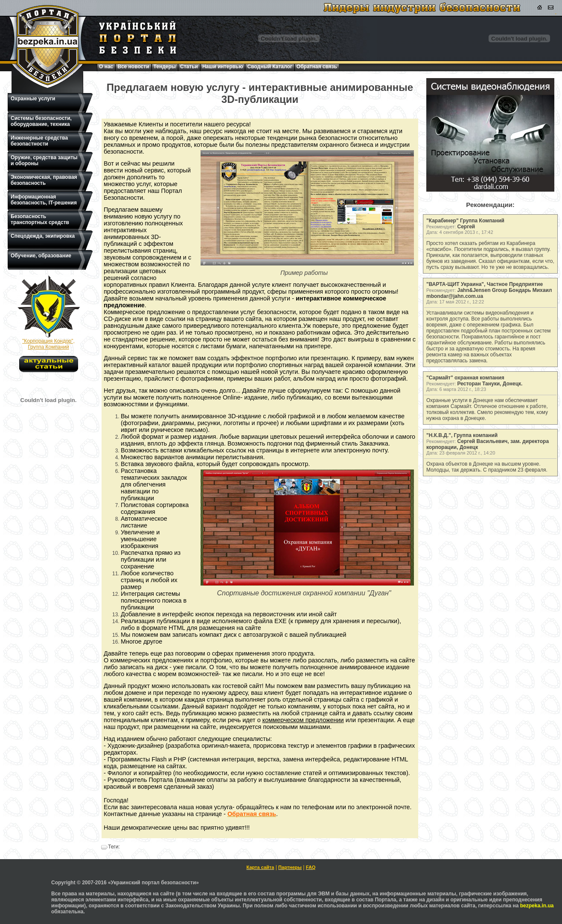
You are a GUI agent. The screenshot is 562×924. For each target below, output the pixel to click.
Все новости (133, 67)
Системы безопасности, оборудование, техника (41, 121)
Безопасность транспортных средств (40, 219)
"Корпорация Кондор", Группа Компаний (48, 344)
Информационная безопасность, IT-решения (44, 200)
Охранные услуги (33, 99)
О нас (106, 67)
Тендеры (165, 67)
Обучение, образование (41, 256)
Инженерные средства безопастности (39, 141)
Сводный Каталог (269, 67)
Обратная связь (317, 67)
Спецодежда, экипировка (43, 236)
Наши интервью (223, 67)
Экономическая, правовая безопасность (44, 180)
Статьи (189, 67)
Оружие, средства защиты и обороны (44, 160)
